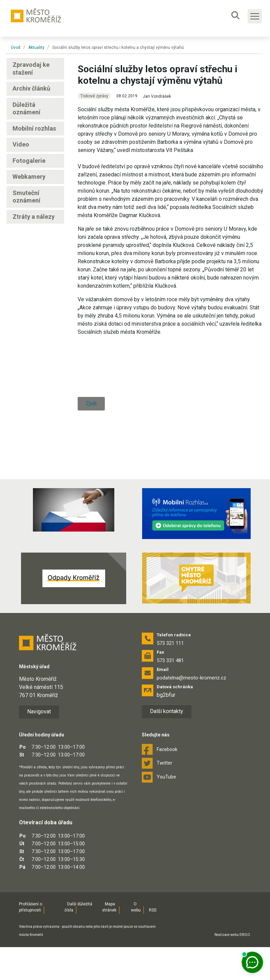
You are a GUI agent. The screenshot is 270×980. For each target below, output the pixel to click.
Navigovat (39, 744)
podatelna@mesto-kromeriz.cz (191, 711)
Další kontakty (167, 744)
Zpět (91, 469)
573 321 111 (170, 676)
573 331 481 (170, 693)
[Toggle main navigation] (255, 16)
